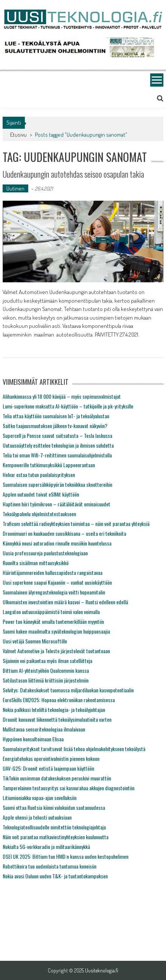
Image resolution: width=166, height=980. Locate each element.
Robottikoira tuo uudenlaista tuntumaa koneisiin (49, 866)
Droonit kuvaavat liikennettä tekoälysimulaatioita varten (57, 719)
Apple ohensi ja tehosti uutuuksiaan (37, 817)
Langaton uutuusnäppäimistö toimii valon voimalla (51, 612)
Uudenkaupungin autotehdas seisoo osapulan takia (73, 174)
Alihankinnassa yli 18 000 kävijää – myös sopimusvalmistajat (62, 396)
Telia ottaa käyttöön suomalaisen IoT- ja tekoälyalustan (56, 416)
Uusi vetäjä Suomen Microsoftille (35, 641)
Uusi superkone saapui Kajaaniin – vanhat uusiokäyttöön (57, 582)
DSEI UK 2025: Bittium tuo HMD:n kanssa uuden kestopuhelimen (65, 856)
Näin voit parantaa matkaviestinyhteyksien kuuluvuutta (56, 837)
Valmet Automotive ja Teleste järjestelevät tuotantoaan (56, 651)
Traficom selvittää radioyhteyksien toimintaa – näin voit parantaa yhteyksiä (76, 524)
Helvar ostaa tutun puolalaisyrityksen (39, 475)
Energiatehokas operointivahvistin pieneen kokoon (51, 758)
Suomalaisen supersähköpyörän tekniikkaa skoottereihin (57, 484)
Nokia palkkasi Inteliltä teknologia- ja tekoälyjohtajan (54, 709)
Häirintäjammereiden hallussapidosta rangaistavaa (53, 572)
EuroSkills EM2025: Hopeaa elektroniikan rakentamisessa (59, 700)
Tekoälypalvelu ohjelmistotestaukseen (39, 514)
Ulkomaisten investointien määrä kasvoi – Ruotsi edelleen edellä (65, 602)
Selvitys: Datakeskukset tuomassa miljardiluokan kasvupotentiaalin (68, 690)
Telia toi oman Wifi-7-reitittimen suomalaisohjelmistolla (57, 455)
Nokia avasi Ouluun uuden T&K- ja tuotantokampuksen (55, 876)
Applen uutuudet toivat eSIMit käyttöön (41, 494)
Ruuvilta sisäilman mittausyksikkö (36, 563)
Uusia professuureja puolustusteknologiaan (45, 553)
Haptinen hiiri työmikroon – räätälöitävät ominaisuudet (56, 504)
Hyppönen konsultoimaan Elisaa (33, 739)
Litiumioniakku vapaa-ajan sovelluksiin (40, 798)
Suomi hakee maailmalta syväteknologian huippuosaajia (56, 631)
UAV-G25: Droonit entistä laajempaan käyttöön (48, 768)
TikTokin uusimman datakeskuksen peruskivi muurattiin (57, 778)
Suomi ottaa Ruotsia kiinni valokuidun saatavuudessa (54, 807)
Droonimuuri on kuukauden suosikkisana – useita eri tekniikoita (64, 533)
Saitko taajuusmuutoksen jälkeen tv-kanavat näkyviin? (55, 426)
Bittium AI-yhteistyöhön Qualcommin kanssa (46, 670)
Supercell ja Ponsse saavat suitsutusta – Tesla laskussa (57, 435)
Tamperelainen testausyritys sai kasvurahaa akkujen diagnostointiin (69, 788)
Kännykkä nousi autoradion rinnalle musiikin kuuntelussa (57, 543)
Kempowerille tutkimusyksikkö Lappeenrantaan (49, 465)
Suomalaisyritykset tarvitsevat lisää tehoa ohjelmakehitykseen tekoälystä (74, 749)
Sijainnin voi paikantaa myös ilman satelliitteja (47, 661)
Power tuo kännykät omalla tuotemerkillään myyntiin (53, 621)
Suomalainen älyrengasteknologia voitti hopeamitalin (54, 592)
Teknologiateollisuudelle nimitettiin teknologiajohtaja (54, 827)
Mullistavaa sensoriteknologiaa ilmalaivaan (44, 729)
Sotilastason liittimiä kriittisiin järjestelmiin (46, 680)
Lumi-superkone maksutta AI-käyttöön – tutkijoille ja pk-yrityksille (68, 406)
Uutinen (15, 188)
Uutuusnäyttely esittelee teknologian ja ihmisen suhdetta (58, 445)
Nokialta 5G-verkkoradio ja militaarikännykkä (46, 847)
